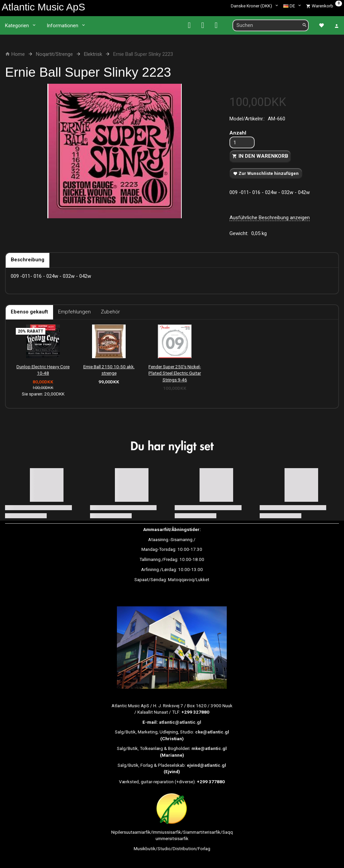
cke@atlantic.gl (212, 732)
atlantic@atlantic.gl (180, 722)
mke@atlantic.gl (209, 748)
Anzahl (238, 133)
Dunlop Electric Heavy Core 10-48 (43, 370)
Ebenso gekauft (29, 312)
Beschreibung (28, 260)
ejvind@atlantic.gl (206, 765)
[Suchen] (305, 25)
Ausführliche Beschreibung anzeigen (270, 218)
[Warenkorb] (324, 6)
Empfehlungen (74, 312)
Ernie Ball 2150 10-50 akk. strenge (109, 370)
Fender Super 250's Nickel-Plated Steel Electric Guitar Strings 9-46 (175, 373)
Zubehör (110, 312)
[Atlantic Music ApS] (43, 7)
